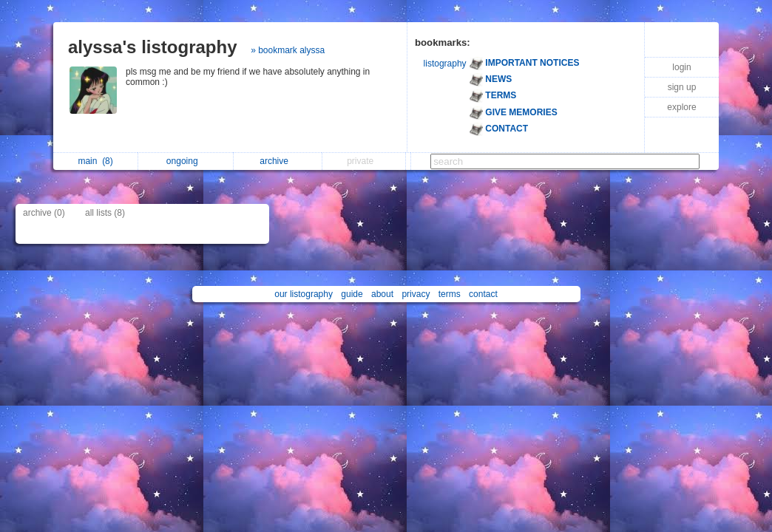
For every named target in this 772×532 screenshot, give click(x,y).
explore (681, 107)
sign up (682, 87)
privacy (416, 294)
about (382, 294)
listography (445, 64)
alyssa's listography (152, 47)
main (95, 161)
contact (483, 294)
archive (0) (44, 213)
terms (450, 294)
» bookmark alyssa (288, 50)
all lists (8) (105, 213)
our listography (304, 294)
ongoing (186, 161)
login (681, 67)
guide (352, 294)
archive (278, 161)
